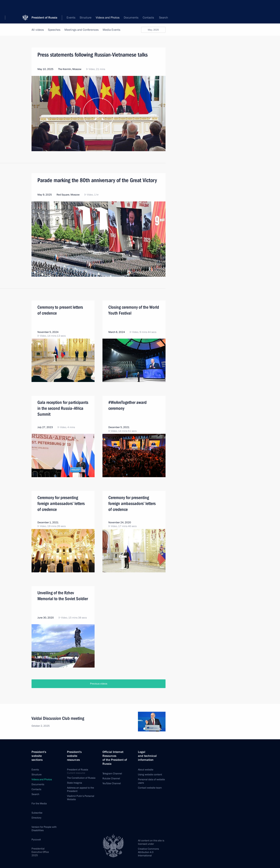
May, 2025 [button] (153, 30)
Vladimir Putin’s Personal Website (81, 798)
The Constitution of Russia (81, 778)
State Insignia (74, 783)
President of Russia (44, 6)
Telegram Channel (112, 774)
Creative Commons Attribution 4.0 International (148, 852)
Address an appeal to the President (80, 789)
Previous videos (99, 684)
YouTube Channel (112, 783)
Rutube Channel (111, 779)
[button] (7, 6)
